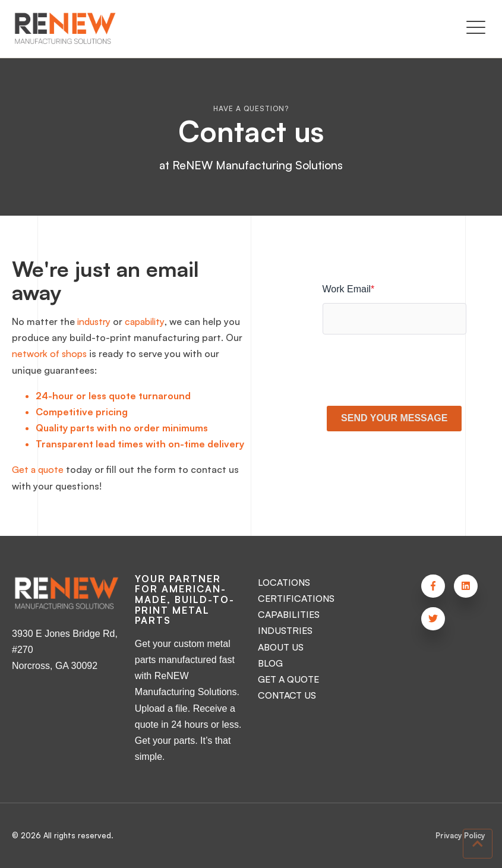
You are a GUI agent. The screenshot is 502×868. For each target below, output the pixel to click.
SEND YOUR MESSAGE (394, 418)
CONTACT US (288, 695)
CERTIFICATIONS (296, 598)
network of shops (70, 353)
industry (95, 321)
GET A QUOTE (290, 679)
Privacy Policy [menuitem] (460, 836)
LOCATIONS (285, 582)
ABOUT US (282, 647)
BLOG (270, 663)
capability (149, 321)
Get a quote (39, 469)
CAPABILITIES (288, 614)
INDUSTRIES (285, 630)
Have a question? (251, 108)
